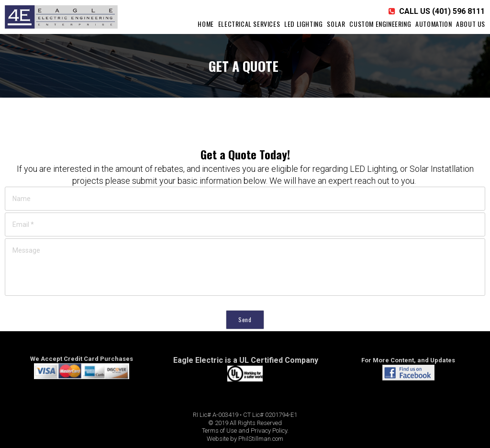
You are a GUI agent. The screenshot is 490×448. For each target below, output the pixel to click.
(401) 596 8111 (458, 11)
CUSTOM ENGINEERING (380, 24)
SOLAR (336, 24)
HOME (206, 24)
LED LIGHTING (303, 24)
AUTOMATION (434, 24)
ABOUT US (471, 24)
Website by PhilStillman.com (245, 439)
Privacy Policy (269, 431)
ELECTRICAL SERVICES (249, 24)
